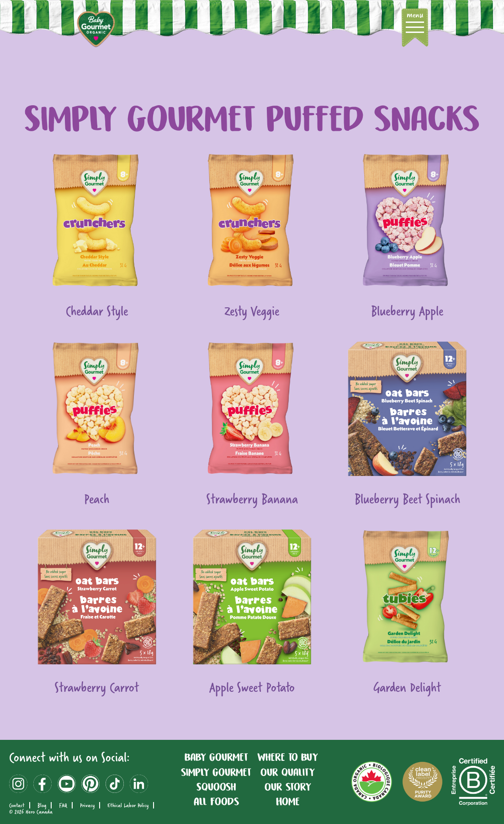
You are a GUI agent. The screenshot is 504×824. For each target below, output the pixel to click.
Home (288, 802)
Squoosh (216, 787)
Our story (288, 787)
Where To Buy (288, 757)
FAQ (63, 805)
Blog (42, 805)
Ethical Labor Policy (128, 805)
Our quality (288, 772)
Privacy (87, 805)
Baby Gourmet (216, 757)
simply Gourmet (216, 772)
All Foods (216, 802)
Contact (17, 805)
